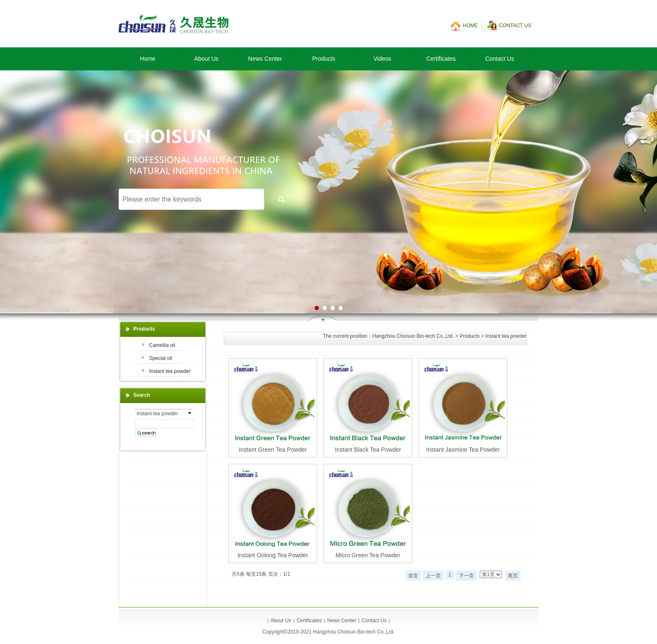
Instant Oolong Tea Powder (273, 555)
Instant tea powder (506, 336)
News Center (265, 59)
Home (148, 59)
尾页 (513, 576)
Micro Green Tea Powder (368, 555)
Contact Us (500, 59)
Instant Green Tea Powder (273, 450)
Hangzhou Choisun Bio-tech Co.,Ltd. (413, 336)
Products (324, 59)
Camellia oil (162, 345)
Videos (382, 59)
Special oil (161, 358)
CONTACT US (515, 26)
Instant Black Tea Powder (368, 450)
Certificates (441, 59)
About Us (207, 59)
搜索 (282, 199)
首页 (413, 576)
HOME (470, 26)
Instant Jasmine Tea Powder (463, 450)
